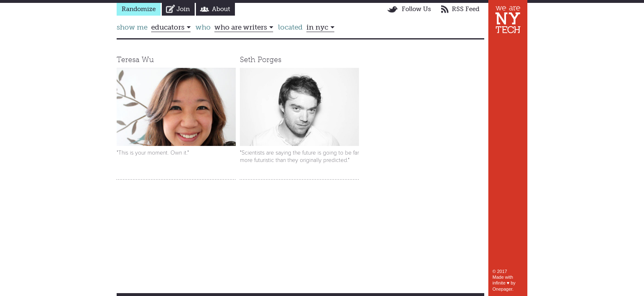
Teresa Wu (135, 60)
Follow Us (416, 9)
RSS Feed (466, 9)
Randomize (139, 9)
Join (183, 9)
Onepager (502, 289)
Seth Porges (261, 60)
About (221, 9)
